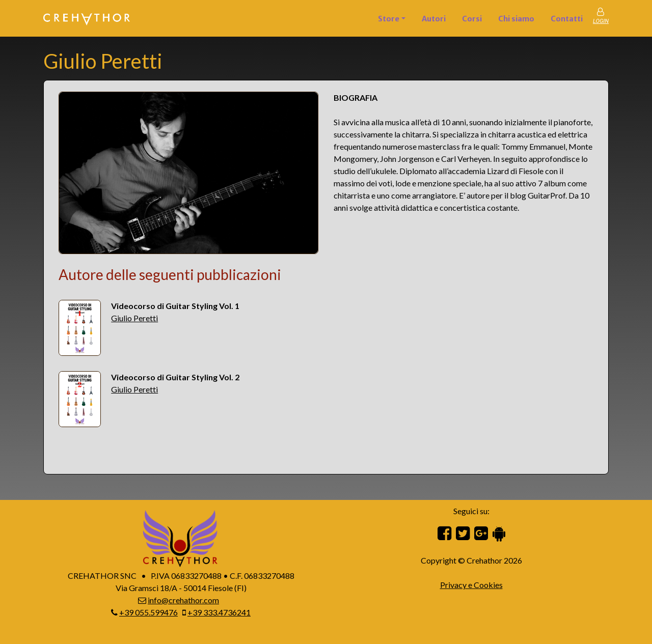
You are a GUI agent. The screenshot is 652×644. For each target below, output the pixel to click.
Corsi (472, 19)
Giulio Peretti (134, 318)
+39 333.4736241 (219, 612)
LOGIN (601, 21)
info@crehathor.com (183, 600)
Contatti (567, 19)
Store (389, 19)
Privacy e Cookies (471, 585)
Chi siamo (516, 19)
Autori (434, 19)
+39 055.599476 (148, 612)
